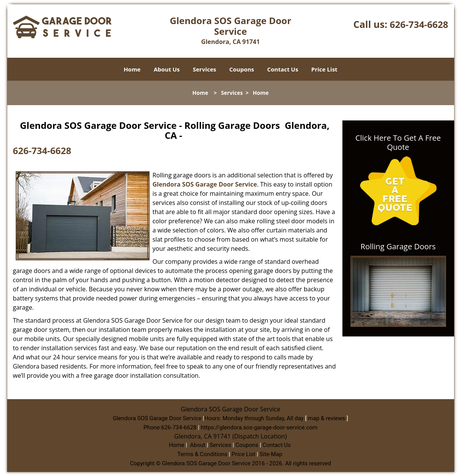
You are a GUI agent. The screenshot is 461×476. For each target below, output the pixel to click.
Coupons (242, 69)
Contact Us (283, 69)
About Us (167, 69)
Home (132, 69)
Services (204, 69)
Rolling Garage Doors (398, 247)
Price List (324, 69)
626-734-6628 (419, 24)
